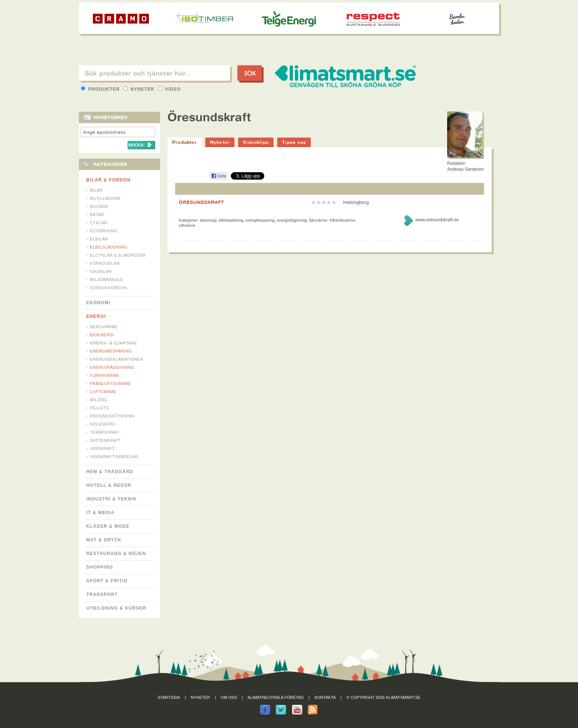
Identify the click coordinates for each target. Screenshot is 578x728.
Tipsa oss (294, 142)
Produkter (101, 89)
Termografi (105, 432)
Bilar (96, 190)
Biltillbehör (105, 198)
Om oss (229, 697)
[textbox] (154, 73)
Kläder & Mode (108, 526)
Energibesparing (111, 351)
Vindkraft (102, 448)
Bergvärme (104, 327)
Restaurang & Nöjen (116, 554)
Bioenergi (102, 335)
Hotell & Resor (109, 485)
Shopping (100, 567)
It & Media (100, 513)
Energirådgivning (112, 367)
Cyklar (99, 223)
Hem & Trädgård (110, 472)
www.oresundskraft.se (437, 220)
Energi (96, 316)
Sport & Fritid (107, 581)
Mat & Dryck (104, 540)
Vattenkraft (105, 440)
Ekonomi (98, 303)
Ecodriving (104, 231)
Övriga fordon (108, 288)
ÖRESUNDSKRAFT (201, 202)
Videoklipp (256, 142)
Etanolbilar (105, 263)
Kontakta (325, 697)
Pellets (100, 408)
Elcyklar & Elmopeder (118, 255)
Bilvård (99, 207)
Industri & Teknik (112, 499)
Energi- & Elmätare (114, 343)
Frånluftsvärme (111, 384)
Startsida (169, 697)
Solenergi (103, 424)
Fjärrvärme (105, 375)
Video (169, 89)
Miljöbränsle (107, 280)
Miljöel (99, 400)
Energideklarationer (117, 359)
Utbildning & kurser (116, 608)
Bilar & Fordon (109, 180)
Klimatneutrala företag (276, 697)
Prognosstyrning (112, 416)
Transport (102, 594)
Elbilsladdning (109, 247)
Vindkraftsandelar (114, 457)
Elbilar (99, 239)
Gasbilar (101, 271)
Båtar (97, 215)
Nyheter (140, 89)
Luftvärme (103, 392)
